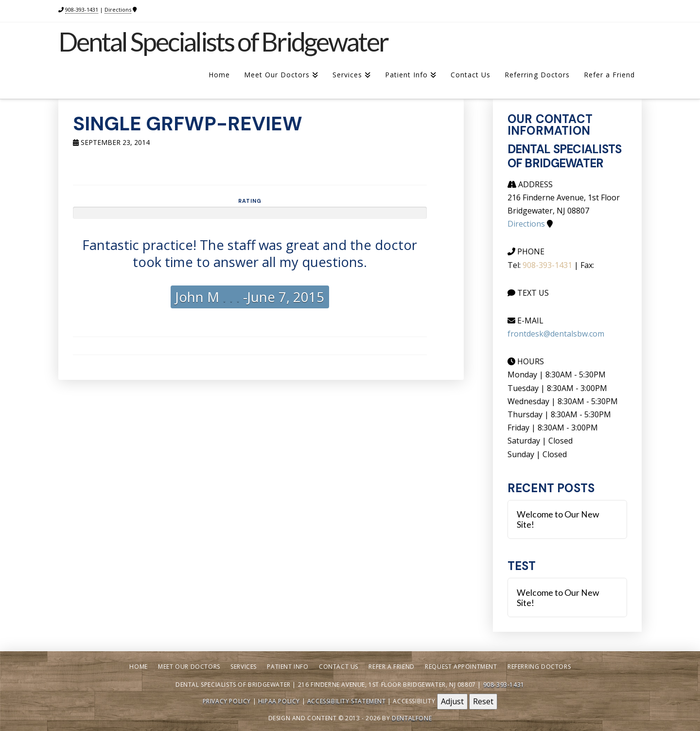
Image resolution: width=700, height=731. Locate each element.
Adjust (452, 701)
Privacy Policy (227, 701)
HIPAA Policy (279, 701)
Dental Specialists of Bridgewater (223, 42)
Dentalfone (412, 718)
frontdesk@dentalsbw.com (556, 334)
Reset (483, 701)
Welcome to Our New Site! (558, 519)
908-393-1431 (82, 9)
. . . (229, 297)
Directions (118, 9)
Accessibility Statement (347, 701)
